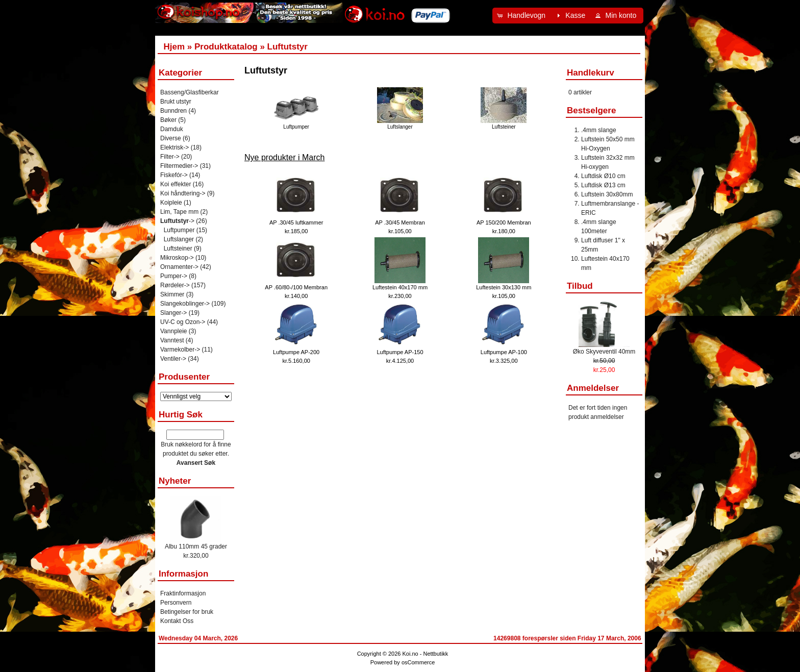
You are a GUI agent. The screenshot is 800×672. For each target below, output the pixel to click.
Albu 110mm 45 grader (196, 546)
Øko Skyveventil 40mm (604, 352)
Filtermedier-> (179, 166)
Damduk (172, 129)
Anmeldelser (593, 388)
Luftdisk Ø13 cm (603, 185)
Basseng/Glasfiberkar (190, 92)
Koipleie (171, 203)
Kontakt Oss (177, 621)
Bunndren (173, 111)
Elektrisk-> (174, 147)
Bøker (168, 120)
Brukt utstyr (176, 102)
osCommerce (418, 662)
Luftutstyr (287, 47)
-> (177, 221)
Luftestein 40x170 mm (400, 287)
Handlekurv (591, 73)
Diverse (171, 138)
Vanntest (172, 340)
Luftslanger (400, 124)
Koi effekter (176, 184)
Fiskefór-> (174, 175)
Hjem (174, 47)
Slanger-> (173, 313)
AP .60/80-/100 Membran (296, 287)
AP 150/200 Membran (504, 222)
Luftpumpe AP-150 (400, 352)
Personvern (176, 603)
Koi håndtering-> (183, 193)
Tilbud (580, 286)
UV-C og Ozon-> (183, 322)
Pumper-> (174, 276)
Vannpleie (174, 331)
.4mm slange (599, 130)
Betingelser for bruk (187, 612)
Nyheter (175, 481)
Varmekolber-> (180, 350)
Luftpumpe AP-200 (296, 352)
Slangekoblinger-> (185, 304)
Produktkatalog (226, 47)
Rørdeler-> (175, 285)
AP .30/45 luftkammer (296, 222)
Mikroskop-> (177, 258)
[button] (522, 16)
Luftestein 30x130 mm (504, 287)
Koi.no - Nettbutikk (425, 654)
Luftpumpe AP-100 (504, 352)
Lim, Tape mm (179, 212)
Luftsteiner (504, 124)
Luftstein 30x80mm (607, 194)
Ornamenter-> (179, 267)
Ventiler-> (173, 359)
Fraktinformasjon (183, 593)
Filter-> (170, 157)
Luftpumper (296, 124)
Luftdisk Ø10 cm (603, 176)
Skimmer (172, 294)
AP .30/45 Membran (400, 222)
